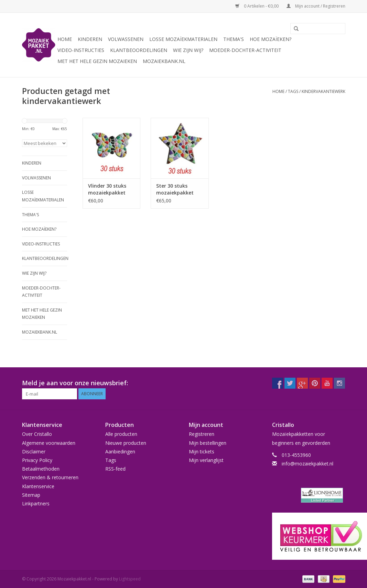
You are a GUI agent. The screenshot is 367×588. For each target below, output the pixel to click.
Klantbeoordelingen (139, 50)
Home (65, 39)
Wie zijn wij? (188, 50)
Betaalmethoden (41, 469)
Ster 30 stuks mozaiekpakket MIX (175, 189)
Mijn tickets (202, 451)
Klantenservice (38, 486)
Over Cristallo (37, 434)
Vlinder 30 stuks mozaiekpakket (107, 189)
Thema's (234, 39)
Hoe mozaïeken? (271, 39)
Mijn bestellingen (208, 443)
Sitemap (31, 495)
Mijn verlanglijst (206, 460)
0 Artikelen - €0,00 (257, 6)
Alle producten (121, 434)
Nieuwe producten (126, 443)
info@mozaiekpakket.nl (307, 464)
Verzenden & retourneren (50, 477)
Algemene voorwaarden (49, 443)
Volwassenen (126, 39)
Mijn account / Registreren (316, 6)
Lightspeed (130, 579)
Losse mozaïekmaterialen (183, 39)
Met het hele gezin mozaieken (97, 61)
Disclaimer (34, 451)
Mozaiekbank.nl (164, 61)
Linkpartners (36, 503)
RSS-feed (115, 469)
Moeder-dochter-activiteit (245, 50)
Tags (293, 91)
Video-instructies (81, 50)
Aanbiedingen (120, 451)
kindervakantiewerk (323, 91)
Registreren (202, 434)
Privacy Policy (37, 460)
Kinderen (90, 39)
